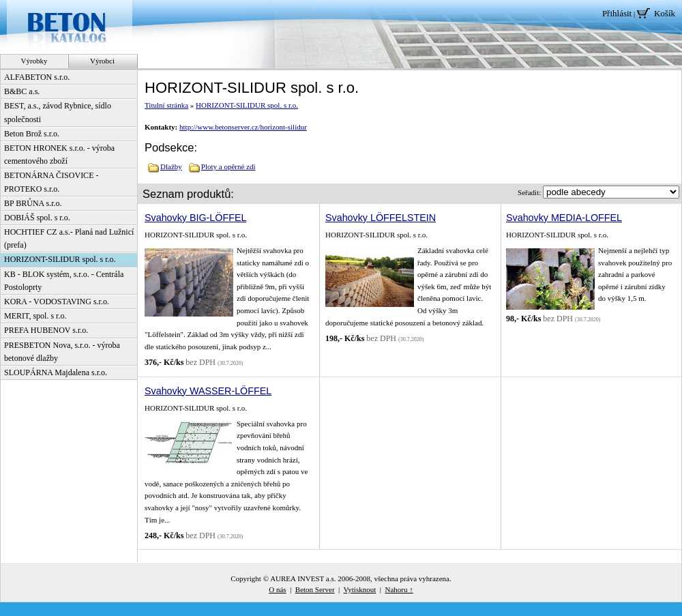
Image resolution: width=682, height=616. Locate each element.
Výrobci (102, 61)
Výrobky (34, 61)
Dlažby (171, 166)
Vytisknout (360, 589)
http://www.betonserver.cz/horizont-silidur (243, 127)
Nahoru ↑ (399, 589)
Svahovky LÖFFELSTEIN (381, 218)
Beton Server (315, 589)
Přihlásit (617, 13)
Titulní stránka (166, 105)
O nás (277, 589)
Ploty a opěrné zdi (228, 166)
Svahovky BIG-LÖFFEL (195, 218)
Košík (665, 13)
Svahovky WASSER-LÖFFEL (208, 391)
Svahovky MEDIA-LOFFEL (564, 218)
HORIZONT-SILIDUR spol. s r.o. (247, 105)
